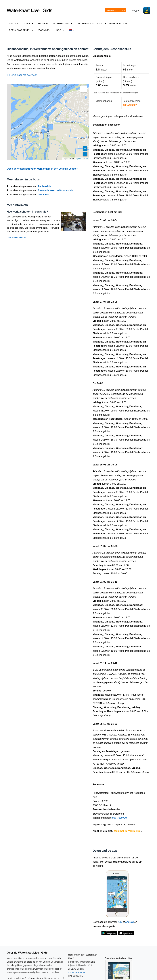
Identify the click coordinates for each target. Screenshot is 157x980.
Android (129, 922)
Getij (43, 23)
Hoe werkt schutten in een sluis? (27, 212)
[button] (84, 89)
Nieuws (14, 23)
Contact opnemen (77, 972)
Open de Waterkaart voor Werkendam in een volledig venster (42, 169)
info (60, 30)
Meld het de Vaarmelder (128, 831)
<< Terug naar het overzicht (22, 75)
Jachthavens (63, 23)
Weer (28, 23)
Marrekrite (118, 23)
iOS (120, 922)
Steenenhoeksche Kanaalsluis (55, 190)
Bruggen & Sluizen (90, 23)
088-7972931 (130, 105)
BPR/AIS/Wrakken (21, 30)
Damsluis (43, 195)
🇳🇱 (72, 30)
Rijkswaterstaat (82, 159)
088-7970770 (119, 818)
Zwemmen (44, 30)
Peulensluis (45, 186)
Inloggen (136, 10)
